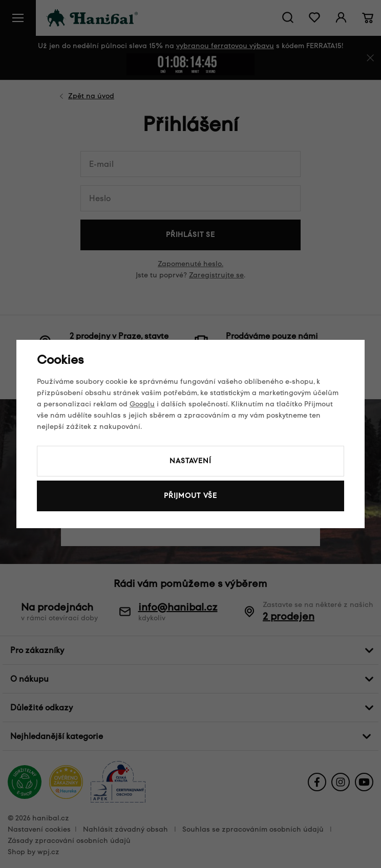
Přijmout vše (190, 496)
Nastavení (190, 461)
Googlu (142, 404)
